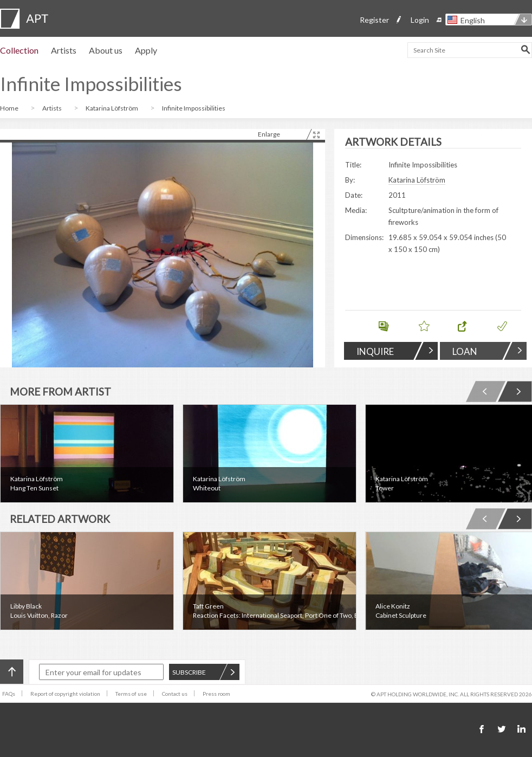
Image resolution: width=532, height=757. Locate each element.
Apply (146, 50)
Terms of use (131, 694)
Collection (19, 50)
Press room (216, 694)
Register (374, 20)
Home (10, 108)
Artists (64, 50)
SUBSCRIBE (204, 672)
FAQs (9, 694)
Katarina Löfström (112, 108)
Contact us (175, 694)
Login (420, 20)
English (473, 20)
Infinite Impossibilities (194, 108)
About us (106, 50)
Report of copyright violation (65, 694)
